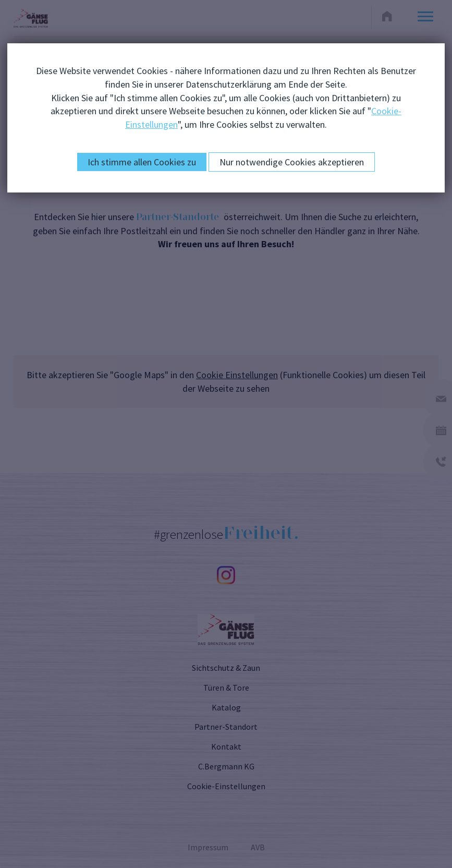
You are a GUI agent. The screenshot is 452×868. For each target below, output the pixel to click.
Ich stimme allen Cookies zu (142, 162)
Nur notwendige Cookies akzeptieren (292, 162)
